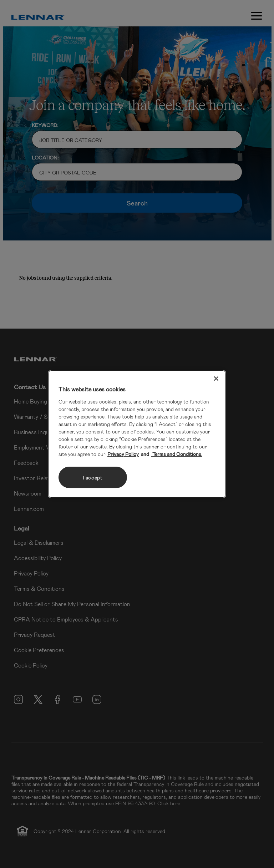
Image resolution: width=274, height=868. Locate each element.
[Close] (216, 379)
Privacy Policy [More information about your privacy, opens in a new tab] (123, 454)
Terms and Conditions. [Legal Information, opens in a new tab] (177, 454)
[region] (137, 434)
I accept (93, 478)
